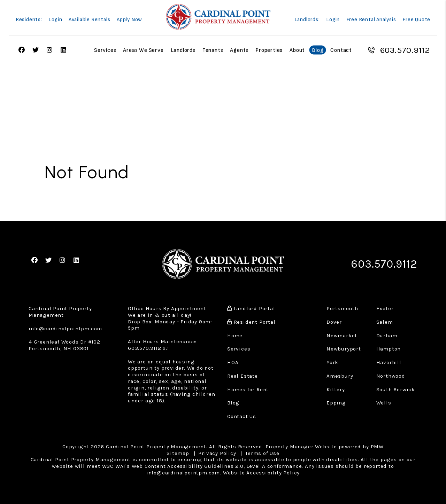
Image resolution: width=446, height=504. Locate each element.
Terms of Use (262, 453)
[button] (35, 261)
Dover (334, 322)
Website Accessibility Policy (261, 473)
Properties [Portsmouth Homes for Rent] (269, 50)
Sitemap (178, 453)
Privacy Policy (217, 453)
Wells (384, 403)
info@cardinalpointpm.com (65, 329)
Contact (341, 50)
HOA (233, 362)
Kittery (336, 389)
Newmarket (342, 336)
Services (239, 349)
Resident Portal (251, 322)
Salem (385, 322)
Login (55, 20)
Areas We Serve (143, 50)
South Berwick (396, 389)
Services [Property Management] (105, 50)
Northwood (391, 376)
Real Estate (243, 376)
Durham (387, 336)
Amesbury (340, 376)
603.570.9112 (405, 50)
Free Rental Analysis (371, 20)
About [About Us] (297, 50)
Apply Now (129, 20)
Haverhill (389, 362)
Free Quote (416, 20)
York (332, 362)
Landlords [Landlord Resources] (183, 50)
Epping (336, 403)
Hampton (389, 349)
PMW (377, 447)
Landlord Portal (251, 308)
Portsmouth (342, 308)
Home (235, 336)
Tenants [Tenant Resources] (213, 50)
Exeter (385, 308)
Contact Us (242, 416)
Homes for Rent (248, 389)
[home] (218, 17)
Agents (239, 50)
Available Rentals (90, 20)
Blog (318, 50)
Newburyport (344, 349)
